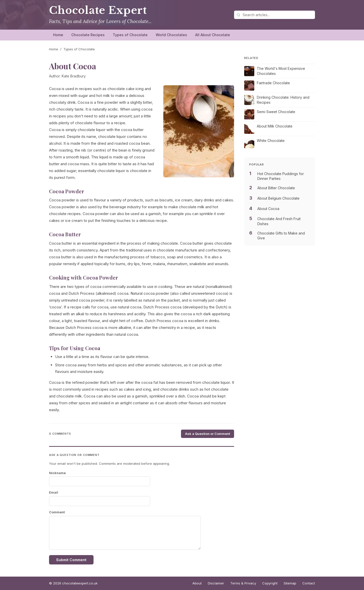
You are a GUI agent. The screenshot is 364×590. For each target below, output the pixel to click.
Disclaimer (216, 583)
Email (54, 492)
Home (58, 35)
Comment (57, 512)
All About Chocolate (213, 35)
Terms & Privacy (243, 583)
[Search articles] (275, 15)
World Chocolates (171, 35)
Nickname (57, 473)
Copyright (270, 583)
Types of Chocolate (130, 35)
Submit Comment (71, 560)
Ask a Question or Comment (208, 434)
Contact (309, 583)
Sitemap (290, 583)
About (197, 583)
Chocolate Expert (98, 10)
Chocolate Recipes (88, 35)
